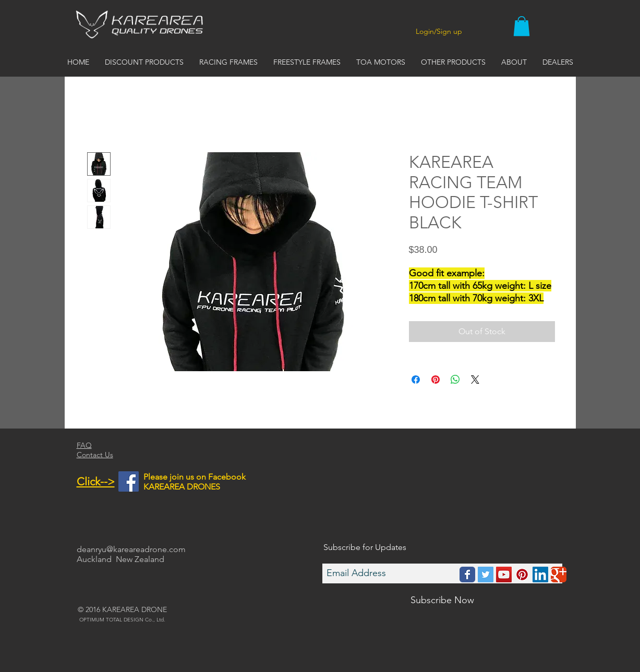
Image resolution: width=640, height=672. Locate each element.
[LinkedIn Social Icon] (540, 575)
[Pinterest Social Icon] (522, 575)
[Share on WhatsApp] (455, 380)
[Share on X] (475, 380)
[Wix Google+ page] (559, 575)
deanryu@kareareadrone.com (131, 549)
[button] (522, 26)
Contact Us (95, 455)
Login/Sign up (439, 31)
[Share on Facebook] (416, 380)
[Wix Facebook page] (467, 575)
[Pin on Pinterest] (436, 380)
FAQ (84, 445)
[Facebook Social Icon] (129, 481)
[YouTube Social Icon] (504, 575)
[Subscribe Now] (442, 600)
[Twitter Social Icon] (486, 575)
